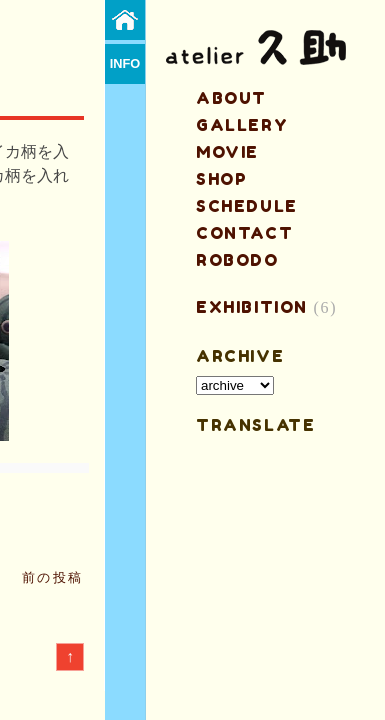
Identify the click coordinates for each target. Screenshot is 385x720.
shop (221, 179)
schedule (247, 206)
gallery (242, 125)
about (231, 98)
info (125, 63)
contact (244, 233)
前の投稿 (53, 577)
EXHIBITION (252, 307)
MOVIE (227, 152)
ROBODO (237, 260)
